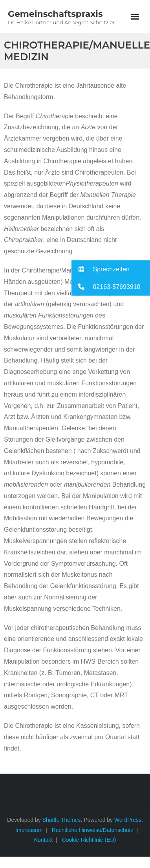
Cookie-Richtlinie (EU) (89, 840)
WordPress (128, 820)
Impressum (29, 830)
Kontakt (43, 840)
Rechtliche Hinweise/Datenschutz (93, 830)
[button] (111, 269)
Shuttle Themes (62, 820)
